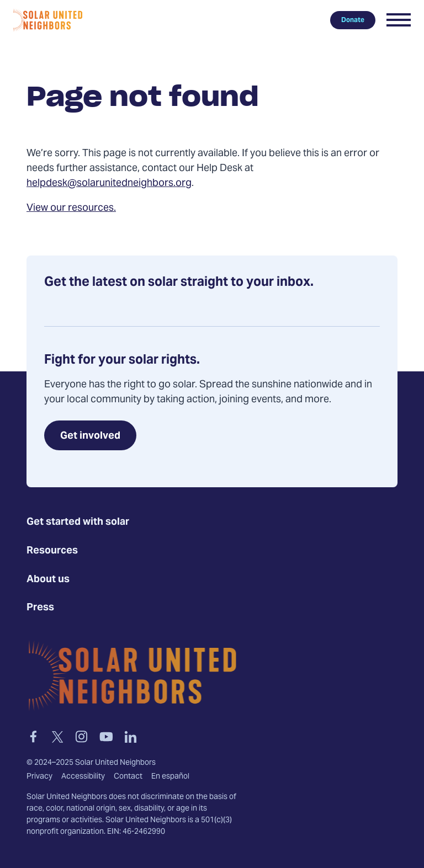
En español (170, 777)
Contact (128, 777)
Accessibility (83, 777)
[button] (399, 20)
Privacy (39, 777)
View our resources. (71, 208)
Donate (353, 20)
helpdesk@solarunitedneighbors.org (109, 183)
